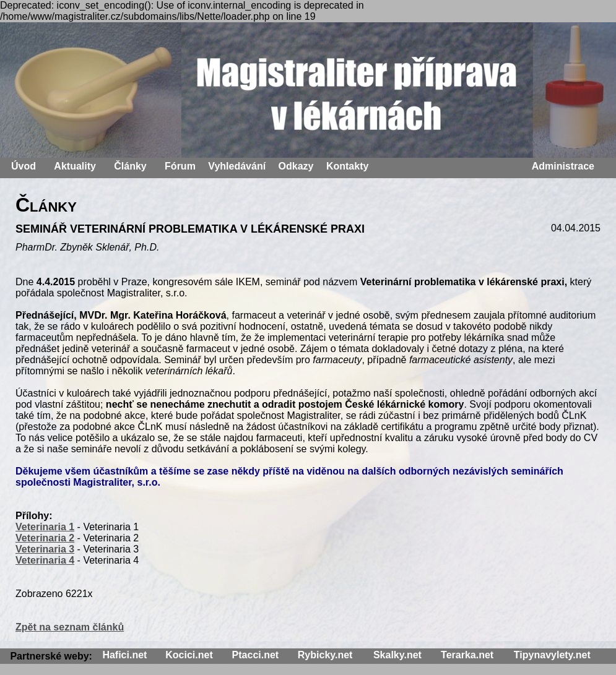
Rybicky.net (325, 655)
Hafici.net (124, 655)
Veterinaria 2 (45, 538)
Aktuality (75, 166)
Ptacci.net (256, 655)
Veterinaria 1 (45, 527)
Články (130, 166)
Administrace (563, 166)
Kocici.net (189, 655)
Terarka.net (467, 655)
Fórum (180, 166)
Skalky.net (397, 655)
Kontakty (347, 166)
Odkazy (296, 166)
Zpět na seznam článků (70, 627)
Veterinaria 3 (45, 549)
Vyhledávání (237, 166)
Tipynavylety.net (552, 655)
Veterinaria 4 (45, 560)
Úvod (24, 166)
